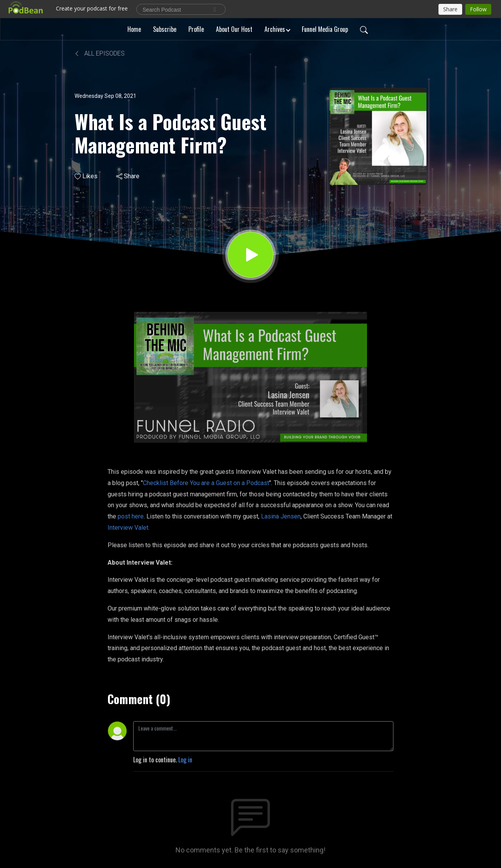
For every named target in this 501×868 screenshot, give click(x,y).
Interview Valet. (129, 528)
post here (131, 516)
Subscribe (165, 29)
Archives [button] (275, 29)
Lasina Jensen (281, 516)
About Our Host (234, 29)
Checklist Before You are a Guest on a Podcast (206, 483)
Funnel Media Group (325, 29)
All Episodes (100, 53)
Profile (196, 29)
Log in (185, 760)
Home (134, 29)
